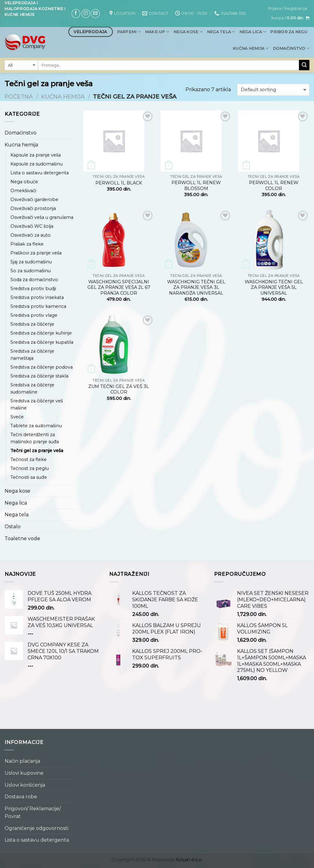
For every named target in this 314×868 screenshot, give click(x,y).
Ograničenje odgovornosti (36, 828)
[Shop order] (273, 90)
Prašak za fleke (27, 244)
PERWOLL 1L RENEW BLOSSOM (196, 186)
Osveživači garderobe (34, 200)
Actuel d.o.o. (189, 860)
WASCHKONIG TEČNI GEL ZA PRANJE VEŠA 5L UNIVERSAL (274, 287)
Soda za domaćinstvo (34, 280)
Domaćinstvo (291, 48)
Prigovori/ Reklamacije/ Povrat (33, 813)
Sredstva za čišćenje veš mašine (37, 404)
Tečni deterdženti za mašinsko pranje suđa (35, 438)
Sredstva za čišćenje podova (42, 367)
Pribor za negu (289, 32)
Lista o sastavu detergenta (40, 173)
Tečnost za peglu (30, 468)
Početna (19, 97)
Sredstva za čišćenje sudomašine (32, 388)
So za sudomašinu (31, 271)
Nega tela (221, 32)
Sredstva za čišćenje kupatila (42, 342)
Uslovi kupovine (24, 773)
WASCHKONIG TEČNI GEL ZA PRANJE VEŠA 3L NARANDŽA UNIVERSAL (196, 287)
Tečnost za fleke (29, 459)
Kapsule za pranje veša (36, 155)
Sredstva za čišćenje (32, 324)
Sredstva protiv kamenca (38, 306)
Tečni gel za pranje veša (37, 451)
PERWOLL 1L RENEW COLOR (274, 186)
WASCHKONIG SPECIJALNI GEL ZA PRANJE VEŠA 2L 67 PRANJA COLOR (119, 287)
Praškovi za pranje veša (36, 253)
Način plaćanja (22, 761)
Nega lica (253, 32)
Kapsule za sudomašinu (36, 164)
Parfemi (129, 32)
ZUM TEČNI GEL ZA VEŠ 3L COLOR (119, 389)
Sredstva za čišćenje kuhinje (41, 333)
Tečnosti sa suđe (29, 477)
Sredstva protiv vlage (34, 315)
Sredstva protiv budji (33, 289)
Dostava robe (21, 797)
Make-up (157, 32)
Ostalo (13, 527)
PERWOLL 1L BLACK (119, 183)
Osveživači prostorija (33, 208)
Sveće (17, 417)
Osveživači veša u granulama (42, 217)
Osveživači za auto (31, 235)
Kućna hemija (251, 48)
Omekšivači (23, 191)
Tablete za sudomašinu (36, 426)
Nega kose (188, 32)
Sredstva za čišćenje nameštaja (32, 355)
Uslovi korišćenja (25, 785)
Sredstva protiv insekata (37, 297)
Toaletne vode (22, 539)
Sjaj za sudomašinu (31, 262)
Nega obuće (24, 182)
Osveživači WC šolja (32, 226)
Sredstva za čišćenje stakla (39, 376)
